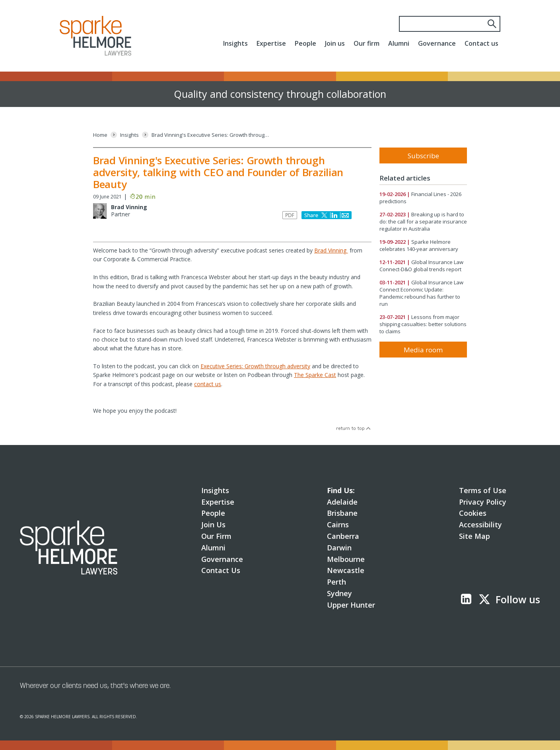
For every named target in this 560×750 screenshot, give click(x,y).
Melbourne (346, 559)
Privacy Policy (483, 502)
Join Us (213, 525)
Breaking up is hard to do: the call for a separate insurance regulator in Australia (423, 222)
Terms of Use (483, 490)
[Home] (100, 135)
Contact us (481, 43)
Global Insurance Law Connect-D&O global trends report (421, 266)
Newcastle (346, 570)
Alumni (399, 43)
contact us (208, 384)
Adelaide (342, 502)
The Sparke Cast (315, 375)
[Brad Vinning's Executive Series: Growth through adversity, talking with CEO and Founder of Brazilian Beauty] (211, 135)
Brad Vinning (129, 207)
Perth (336, 582)
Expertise (271, 43)
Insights (235, 43)
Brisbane (342, 513)
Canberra (343, 536)
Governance (437, 43)
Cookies (473, 513)
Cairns (338, 525)
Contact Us (221, 570)
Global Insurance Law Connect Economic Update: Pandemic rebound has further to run (421, 293)
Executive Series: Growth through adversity (255, 366)
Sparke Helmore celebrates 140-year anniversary (419, 245)
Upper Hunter (351, 605)
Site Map (474, 536)
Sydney (339, 593)
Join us (335, 43)
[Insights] (129, 135)
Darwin (339, 548)
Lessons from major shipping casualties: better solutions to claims (423, 324)
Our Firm (216, 536)
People (305, 43)
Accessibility (480, 525)
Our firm (367, 43)
